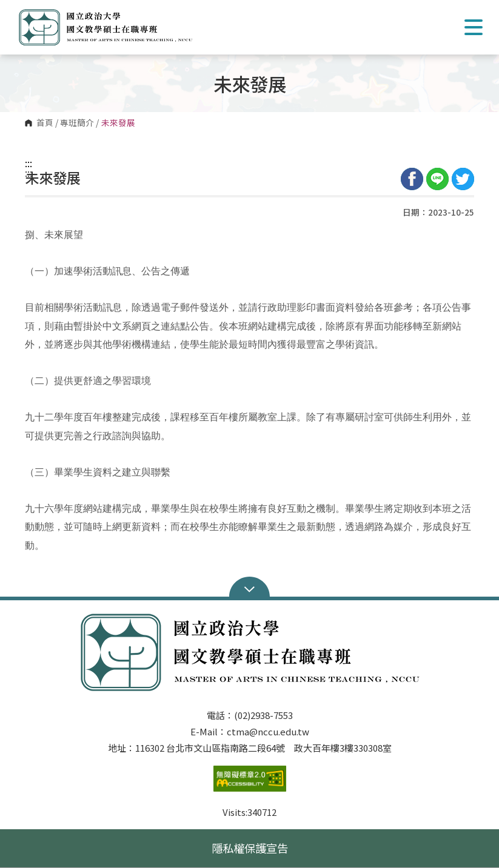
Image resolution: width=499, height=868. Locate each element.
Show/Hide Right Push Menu (474, 27)
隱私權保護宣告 (250, 848)
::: (28, 163)
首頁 (45, 123)
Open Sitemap (249, 588)
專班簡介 (77, 123)
